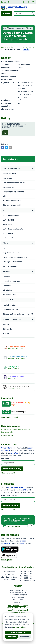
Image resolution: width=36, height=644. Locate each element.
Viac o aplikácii (7, 552)
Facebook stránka (18, 604)
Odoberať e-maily (12, 461)
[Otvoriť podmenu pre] (32, 161)
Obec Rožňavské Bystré (24, 619)
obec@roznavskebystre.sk (18, 602)
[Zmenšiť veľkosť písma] (26, 2)
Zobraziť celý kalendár (10, 409)
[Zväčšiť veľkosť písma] (28, 2)
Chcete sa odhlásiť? (8, 465)
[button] (29, 518)
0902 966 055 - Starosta (18, 598)
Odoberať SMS (11, 498)
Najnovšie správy (14, 519)
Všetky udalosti (7, 428)
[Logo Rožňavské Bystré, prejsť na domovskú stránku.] (18, 8)
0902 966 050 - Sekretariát (18, 600)
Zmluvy (26, 42)
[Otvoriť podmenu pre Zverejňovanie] (32, 156)
